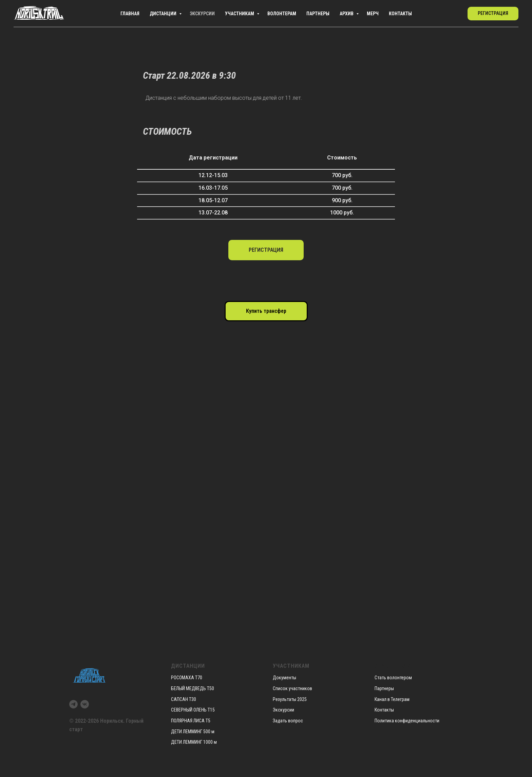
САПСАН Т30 (184, 699)
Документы (284, 678)
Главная (91, 14)
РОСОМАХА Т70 (187, 678)
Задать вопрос (288, 721)
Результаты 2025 (290, 699)
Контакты (402, 14)
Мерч (369, 14)
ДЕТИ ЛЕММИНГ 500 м (193, 732)
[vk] (456, 14)
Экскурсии (173, 14)
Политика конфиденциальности (407, 721)
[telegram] (441, 14)
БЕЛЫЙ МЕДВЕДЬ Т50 (193, 688)
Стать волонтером (393, 678)
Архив (339, 14)
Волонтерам (263, 14)
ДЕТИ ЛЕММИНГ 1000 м (194, 742)
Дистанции (130, 14)
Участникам (216, 14)
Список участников (292, 688)
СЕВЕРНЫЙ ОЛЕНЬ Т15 (193, 710)
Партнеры (305, 14)
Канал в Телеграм (392, 699)
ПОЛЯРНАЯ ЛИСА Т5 (191, 721)
